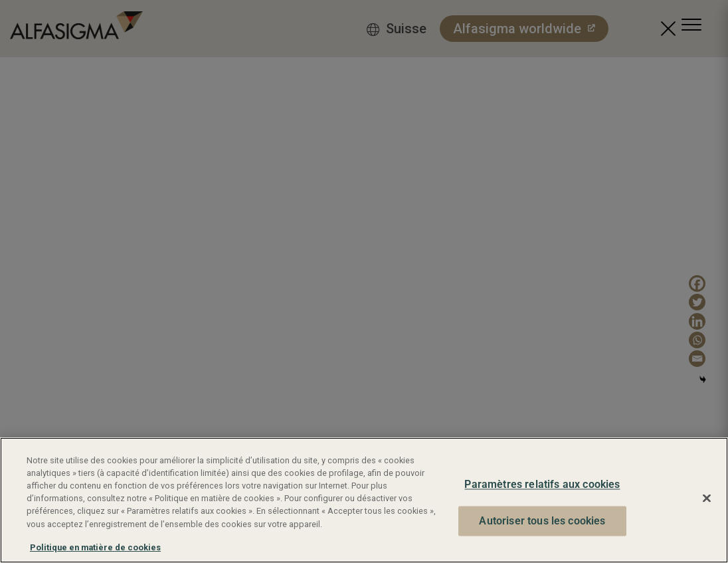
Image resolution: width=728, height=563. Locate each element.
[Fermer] (707, 499)
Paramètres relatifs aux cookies (542, 485)
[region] (364, 500)
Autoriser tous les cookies (542, 521)
